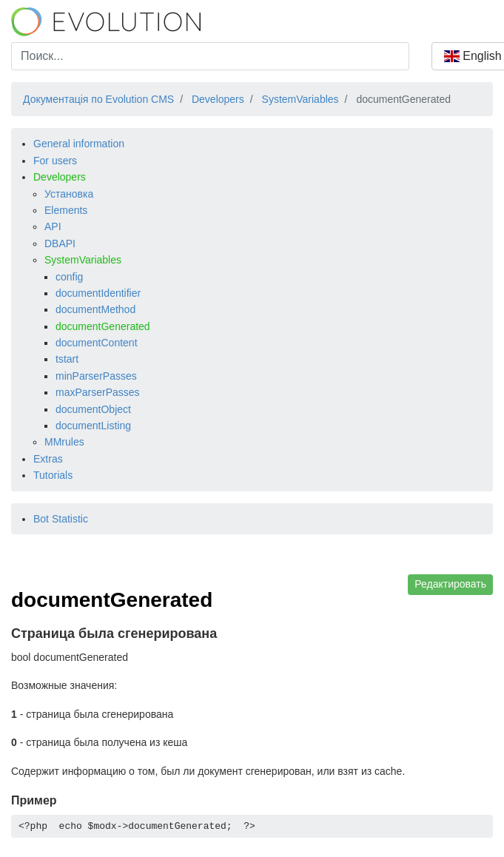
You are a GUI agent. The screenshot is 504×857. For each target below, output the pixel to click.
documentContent (97, 343)
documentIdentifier (98, 293)
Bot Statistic (61, 519)
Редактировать (450, 584)
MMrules (64, 442)
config (69, 277)
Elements (66, 210)
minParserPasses (96, 376)
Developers (60, 177)
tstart (67, 359)
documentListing (93, 426)
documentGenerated (103, 326)
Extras (48, 459)
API (53, 226)
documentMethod (95, 309)
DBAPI (60, 243)
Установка (69, 194)
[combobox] (210, 56)
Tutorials (53, 475)
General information (79, 144)
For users (55, 161)
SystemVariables (83, 260)
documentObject (93, 409)
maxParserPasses (98, 392)
